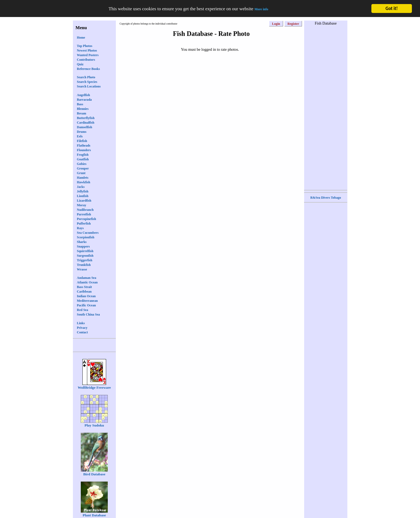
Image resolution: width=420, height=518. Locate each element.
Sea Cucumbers (88, 233)
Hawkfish (84, 182)
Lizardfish (84, 201)
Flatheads (84, 145)
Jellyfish (83, 191)
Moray (82, 205)
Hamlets (83, 178)
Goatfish (83, 159)
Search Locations (89, 86)
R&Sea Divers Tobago (326, 198)
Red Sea (83, 310)
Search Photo (86, 77)
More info (261, 9)
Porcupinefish (87, 219)
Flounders (84, 150)
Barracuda (84, 100)
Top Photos (85, 46)
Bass (80, 104)
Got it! (392, 9)
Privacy (82, 328)
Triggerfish (85, 260)
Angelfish (84, 95)
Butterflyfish (86, 118)
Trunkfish (84, 265)
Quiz (80, 64)
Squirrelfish (85, 251)
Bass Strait (85, 287)
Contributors (86, 60)
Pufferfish (84, 224)
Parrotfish (84, 214)
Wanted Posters (88, 55)
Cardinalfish (86, 123)
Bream (82, 113)
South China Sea (88, 314)
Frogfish (83, 155)
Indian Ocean (86, 296)
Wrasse (82, 269)
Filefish (82, 141)
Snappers (83, 246)
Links (81, 323)
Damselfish (85, 127)
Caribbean (84, 292)
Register (293, 24)
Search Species (87, 82)
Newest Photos (87, 50)
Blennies (83, 109)
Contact (83, 332)
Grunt (81, 173)
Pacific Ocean (86, 305)
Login (276, 24)
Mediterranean (87, 301)
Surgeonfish (85, 256)
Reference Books (88, 69)
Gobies (82, 164)
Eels (80, 136)
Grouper (83, 168)
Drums (82, 132)
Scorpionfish (86, 237)
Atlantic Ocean (87, 282)
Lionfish (83, 196)
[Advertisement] (326, 107)
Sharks (82, 242)
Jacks (81, 187)
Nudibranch (85, 210)
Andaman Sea (87, 278)
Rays (80, 228)
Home (81, 38)
